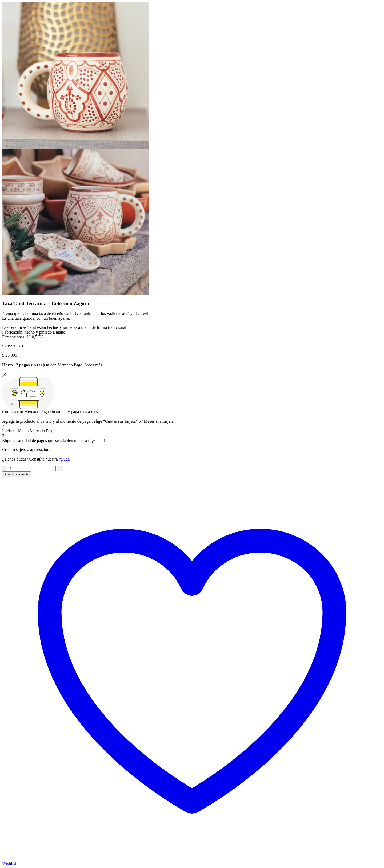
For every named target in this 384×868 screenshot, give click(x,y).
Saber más (93, 365)
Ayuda (64, 459)
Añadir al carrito (17, 474)
